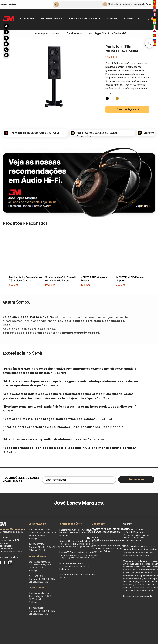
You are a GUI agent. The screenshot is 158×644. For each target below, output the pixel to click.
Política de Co (130, 540)
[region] (6, 38)
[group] (79, 264)
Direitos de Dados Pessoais (136, 535)
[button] (51, 19)
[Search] (6, 26)
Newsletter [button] (14, 557)
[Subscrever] (136, 480)
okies (139, 540)
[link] (151, 19)
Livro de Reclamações (134, 538)
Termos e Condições (133, 529)
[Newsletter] (105, 4)
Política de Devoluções (134, 532)
